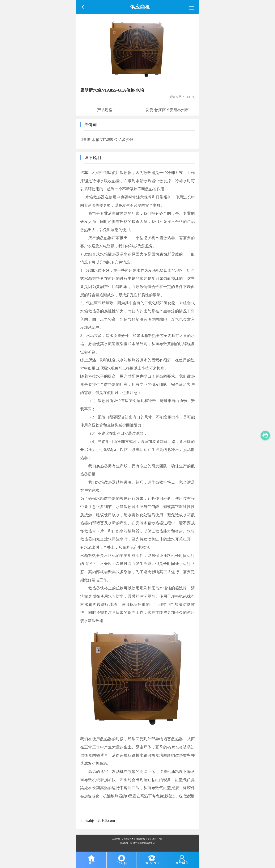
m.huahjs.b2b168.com (97, 820)
